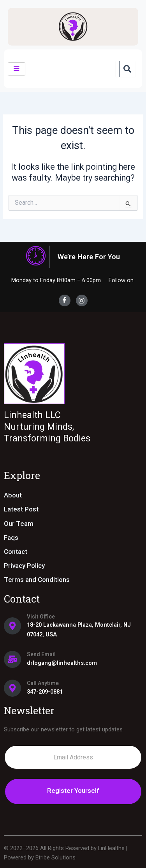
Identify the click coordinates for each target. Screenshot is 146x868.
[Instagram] (82, 300)
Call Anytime (43, 683)
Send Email (41, 654)
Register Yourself (73, 791)
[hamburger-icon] (17, 69)
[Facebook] (65, 300)
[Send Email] (12, 659)
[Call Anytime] (12, 688)
